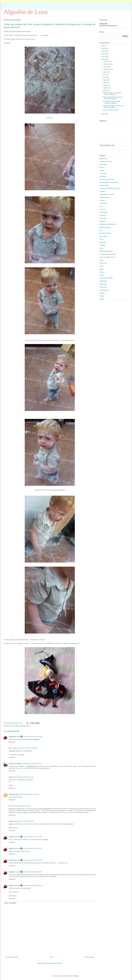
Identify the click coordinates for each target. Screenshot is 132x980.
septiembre (107, 69)
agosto (106, 72)
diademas (102, 221)
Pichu (101, 266)
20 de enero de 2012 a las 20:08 (20, 806)
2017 (103, 46)
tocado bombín (104, 290)
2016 (103, 48)
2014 (103, 54)
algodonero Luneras (106, 161)
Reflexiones (103, 281)
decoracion (103, 215)
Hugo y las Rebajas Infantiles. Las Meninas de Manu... (113, 106)
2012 (103, 59)
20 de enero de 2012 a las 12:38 (27, 748)
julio (105, 75)
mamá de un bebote (15, 764)
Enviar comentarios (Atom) (54, 963)
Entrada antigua (89, 957)
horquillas (102, 245)
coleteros (102, 191)
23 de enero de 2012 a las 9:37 (32, 848)
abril (105, 83)
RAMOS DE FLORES (106, 278)
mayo (105, 80)
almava (11, 821)
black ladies (103, 165)
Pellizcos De (103, 263)
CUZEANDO (103, 212)
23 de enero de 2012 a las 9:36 (32, 837)
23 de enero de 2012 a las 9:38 (32, 860)
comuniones (103, 203)
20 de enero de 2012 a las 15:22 (29, 794)
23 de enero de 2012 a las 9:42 (32, 872)
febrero (106, 88)
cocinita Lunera (104, 185)
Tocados (102, 293)
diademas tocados (105, 227)
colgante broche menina (107, 194)
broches (102, 170)
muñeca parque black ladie (108, 254)
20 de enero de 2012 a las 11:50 (33, 737)
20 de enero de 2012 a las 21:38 (24, 821)
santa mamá (103, 287)
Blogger (76, 976)
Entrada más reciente (12, 957)
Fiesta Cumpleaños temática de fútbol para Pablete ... (112, 98)
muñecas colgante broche (22, 726)
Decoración (103, 218)
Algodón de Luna (26, 12)
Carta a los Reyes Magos (111, 110)
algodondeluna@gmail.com (72, 643)
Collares (102, 200)
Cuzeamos (103, 209)
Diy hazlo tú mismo (105, 233)
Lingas (11, 777)
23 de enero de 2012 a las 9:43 (32, 885)
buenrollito (103, 176)
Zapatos (102, 299)
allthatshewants (14, 794)
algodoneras (103, 159)
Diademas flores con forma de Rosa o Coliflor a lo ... (112, 94)
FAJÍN (101, 239)
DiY (101, 230)
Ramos (102, 275)
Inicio (51, 957)
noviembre (107, 64)
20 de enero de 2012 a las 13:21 (32, 764)
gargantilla (103, 242)
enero (105, 90)
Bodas (101, 167)
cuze (101, 206)
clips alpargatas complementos (109, 182)
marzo (105, 85)
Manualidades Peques (106, 251)
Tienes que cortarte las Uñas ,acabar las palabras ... (112, 102)
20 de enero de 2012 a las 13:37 (24, 777)
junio (105, 77)
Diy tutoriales (103, 236)
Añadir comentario (10, 903)
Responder (12, 742)
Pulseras (102, 272)
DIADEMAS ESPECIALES (107, 224)
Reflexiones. (103, 284)
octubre (106, 67)
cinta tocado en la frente (107, 179)
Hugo (12, 726)
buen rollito (103, 173)
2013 (103, 56)
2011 (103, 114)
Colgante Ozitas (104, 197)
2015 (103, 51)
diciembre (106, 61)
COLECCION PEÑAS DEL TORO (110, 188)
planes (102, 269)
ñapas (101, 260)
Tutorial (102, 296)
